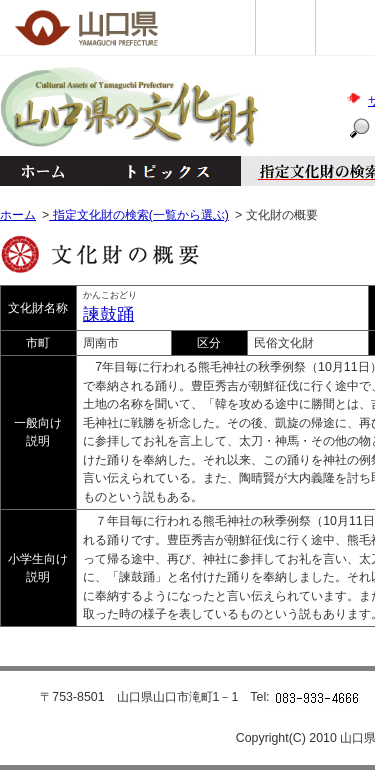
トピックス (162, 171)
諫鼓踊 (108, 314)
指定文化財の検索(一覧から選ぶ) (139, 215)
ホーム (42, 171)
